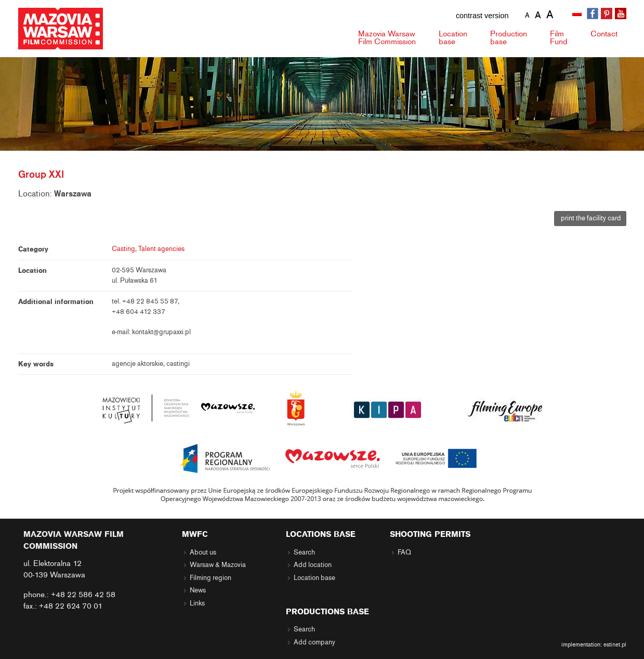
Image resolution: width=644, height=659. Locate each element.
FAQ (404, 552)
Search (304, 552)
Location (453, 38)
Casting (123, 249)
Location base (314, 578)
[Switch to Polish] (578, 14)
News (198, 590)
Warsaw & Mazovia (218, 565)
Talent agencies (161, 249)
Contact (604, 34)
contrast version (482, 16)
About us (203, 552)
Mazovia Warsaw (387, 38)
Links (197, 603)
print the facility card (590, 218)
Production (509, 38)
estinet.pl (615, 644)
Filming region (211, 578)
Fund (559, 38)
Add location (313, 565)
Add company (314, 642)
